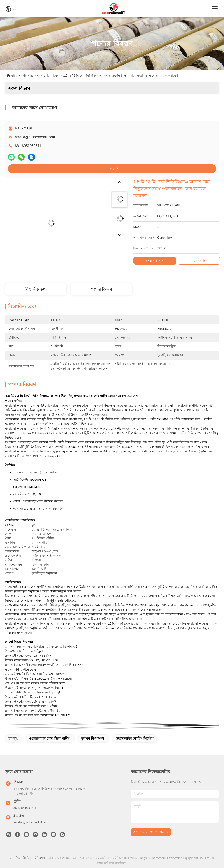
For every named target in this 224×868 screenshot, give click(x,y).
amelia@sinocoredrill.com (35, 137)
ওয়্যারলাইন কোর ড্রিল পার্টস (49, 738)
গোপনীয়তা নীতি (19, 858)
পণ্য (23, 75)
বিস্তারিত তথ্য (36, 289)
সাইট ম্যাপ (39, 858)
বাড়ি (14, 75)
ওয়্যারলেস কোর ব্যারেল (45, 75)
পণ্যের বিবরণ (101, 289)
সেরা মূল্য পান (155, 261)
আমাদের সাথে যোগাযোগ (151, 832)
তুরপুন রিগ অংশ (92, 738)
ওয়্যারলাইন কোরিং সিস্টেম (134, 738)
